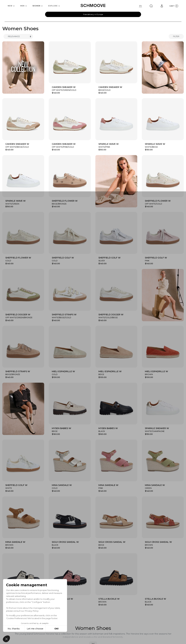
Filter (176, 36)
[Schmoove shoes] (93, 5)
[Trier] (18, 36)
